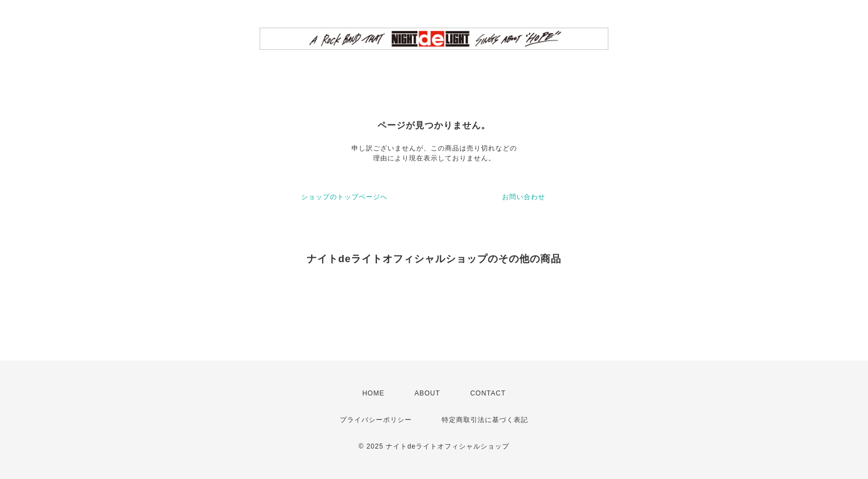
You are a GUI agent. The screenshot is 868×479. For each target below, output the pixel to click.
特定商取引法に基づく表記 (485, 420)
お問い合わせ (524, 197)
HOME (373, 393)
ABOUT (427, 393)
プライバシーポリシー (376, 420)
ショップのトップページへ (344, 197)
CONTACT (488, 393)
